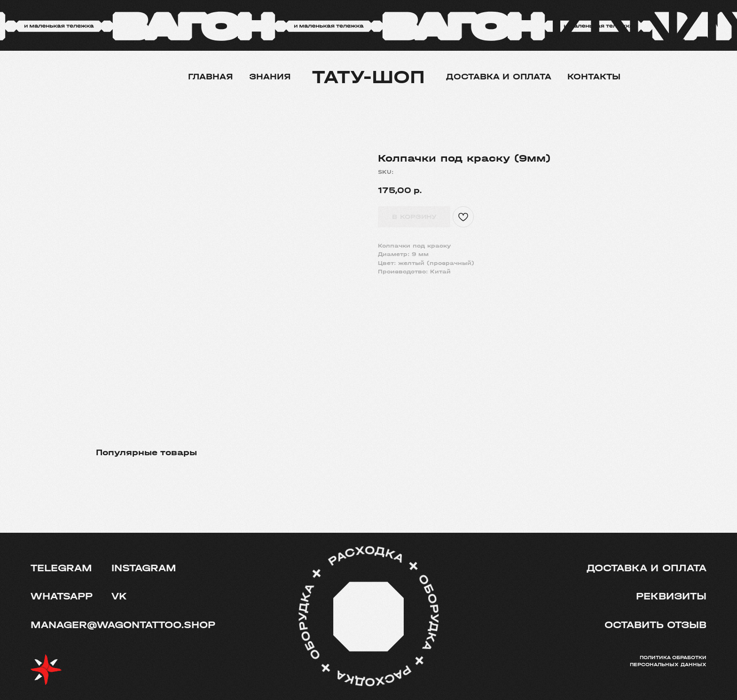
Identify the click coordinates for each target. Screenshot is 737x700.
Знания (270, 77)
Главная (211, 77)
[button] (654, 625)
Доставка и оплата (499, 77)
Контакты (594, 77)
